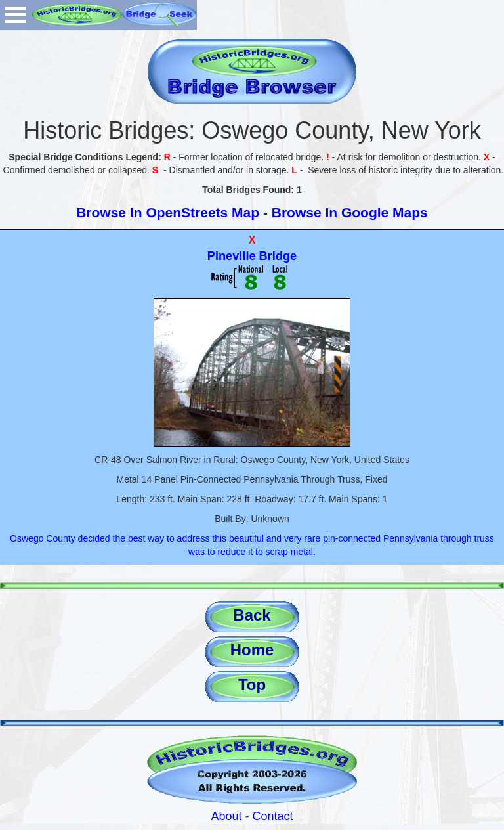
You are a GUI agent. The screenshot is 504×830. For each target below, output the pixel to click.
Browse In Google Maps (350, 212)
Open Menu (16, 15)
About (226, 816)
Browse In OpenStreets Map (168, 212)
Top (252, 685)
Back (252, 615)
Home (252, 650)
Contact (273, 816)
